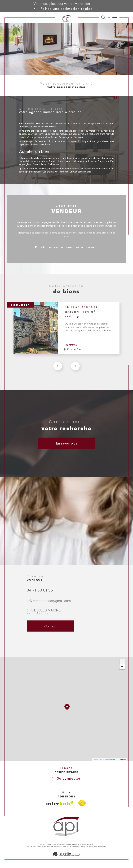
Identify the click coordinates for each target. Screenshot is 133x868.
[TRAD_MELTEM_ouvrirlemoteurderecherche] (103, 18)
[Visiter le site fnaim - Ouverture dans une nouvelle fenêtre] (82, 803)
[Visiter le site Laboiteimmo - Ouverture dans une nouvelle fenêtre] (66, 858)
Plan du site (47, 846)
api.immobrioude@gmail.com (49, 607)
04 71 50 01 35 (40, 596)
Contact (129, 264)
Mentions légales (61, 846)
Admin (72, 846)
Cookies (103, 847)
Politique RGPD (92, 846)
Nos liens (80, 846)
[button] (75, 372)
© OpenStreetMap (108, 759)
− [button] (122, 667)
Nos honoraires (34, 846)
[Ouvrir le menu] (115, 18)
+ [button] (122, 662)
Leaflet (96, 759)
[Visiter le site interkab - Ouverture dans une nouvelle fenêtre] (60, 803)
